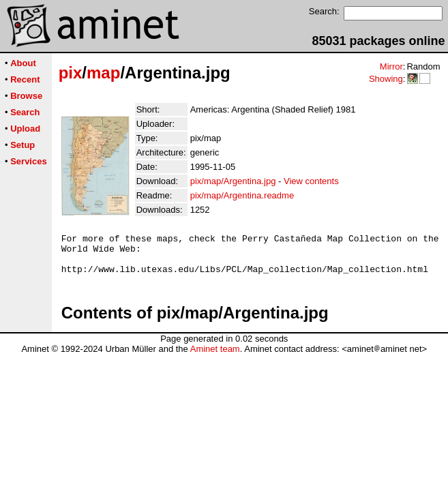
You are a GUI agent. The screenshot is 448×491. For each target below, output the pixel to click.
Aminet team (215, 357)
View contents (311, 181)
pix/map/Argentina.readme (242, 195)
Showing (386, 79)
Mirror (391, 66)
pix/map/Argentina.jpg (233, 181)
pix (71, 73)
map (103, 73)
